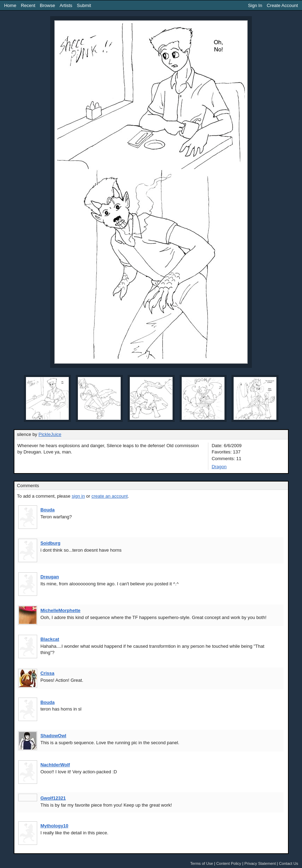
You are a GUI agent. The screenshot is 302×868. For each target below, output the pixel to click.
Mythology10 (54, 826)
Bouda (47, 510)
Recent (28, 5)
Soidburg (50, 543)
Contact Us (288, 863)
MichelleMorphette (60, 610)
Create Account (282, 5)
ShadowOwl (53, 736)
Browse (48, 5)
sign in (78, 496)
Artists (66, 5)
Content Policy (229, 863)
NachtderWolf (55, 765)
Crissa (47, 673)
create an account (110, 496)
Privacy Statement (260, 863)
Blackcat (50, 639)
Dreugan (50, 577)
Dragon (219, 467)
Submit (84, 5)
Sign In (255, 5)
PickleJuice (50, 434)
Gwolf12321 (53, 798)
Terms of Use (202, 863)
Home (10, 5)
